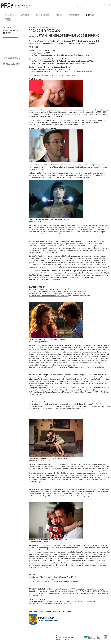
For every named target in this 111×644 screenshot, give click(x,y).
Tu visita (9, 15)
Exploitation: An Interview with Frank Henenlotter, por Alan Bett (53, 291)
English (107, 4)
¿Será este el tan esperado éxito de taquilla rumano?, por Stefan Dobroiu (56, 404)
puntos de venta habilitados (65, 75)
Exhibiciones (43, 15)
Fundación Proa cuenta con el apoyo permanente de (24, 6)
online (46, 75)
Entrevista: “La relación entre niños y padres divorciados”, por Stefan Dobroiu (58, 601)
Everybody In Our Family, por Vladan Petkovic (45, 604)
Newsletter (80, 7)
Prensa (90, 15)
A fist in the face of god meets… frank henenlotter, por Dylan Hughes (55, 294)
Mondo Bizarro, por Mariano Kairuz (42, 289)
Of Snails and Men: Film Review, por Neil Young (46, 408)
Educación (74, 15)
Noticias (25, 15)
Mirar (59, 15)
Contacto (7, 33)
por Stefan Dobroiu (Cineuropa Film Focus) (94, 406)
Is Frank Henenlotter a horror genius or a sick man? (48, 296)
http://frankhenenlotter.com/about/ (49, 279)
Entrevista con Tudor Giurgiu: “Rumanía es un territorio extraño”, (53, 406)
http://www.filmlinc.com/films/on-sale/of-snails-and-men (81, 367)
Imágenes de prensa (11, 30)
